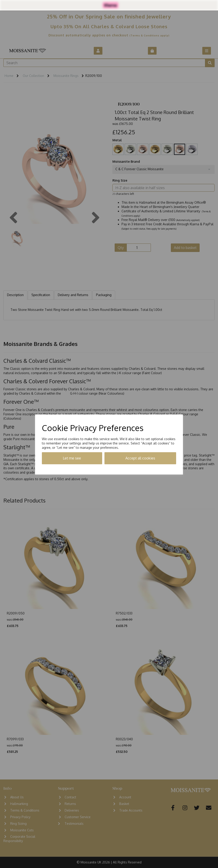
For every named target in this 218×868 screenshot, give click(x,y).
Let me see (72, 458)
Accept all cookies (140, 458)
